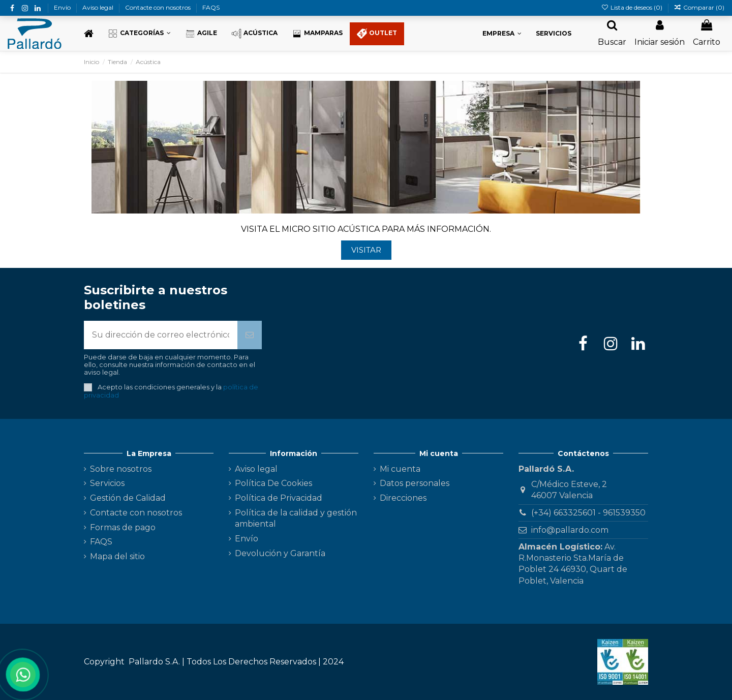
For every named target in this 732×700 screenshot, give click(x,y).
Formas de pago (123, 527)
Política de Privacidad (279, 498)
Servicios (107, 483)
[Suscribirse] (250, 335)
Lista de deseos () (632, 7)
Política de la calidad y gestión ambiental (296, 518)
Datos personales (415, 483)
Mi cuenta (400, 469)
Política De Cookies (273, 483)
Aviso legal (99, 7)
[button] (139, 34)
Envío (63, 7)
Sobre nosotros (121, 469)
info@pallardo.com (570, 530)
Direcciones (403, 498)
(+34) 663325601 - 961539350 (588, 513)
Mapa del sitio (117, 556)
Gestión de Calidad (128, 498)
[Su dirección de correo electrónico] (161, 335)
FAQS (211, 7)
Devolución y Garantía (280, 553)
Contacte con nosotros (159, 7)
